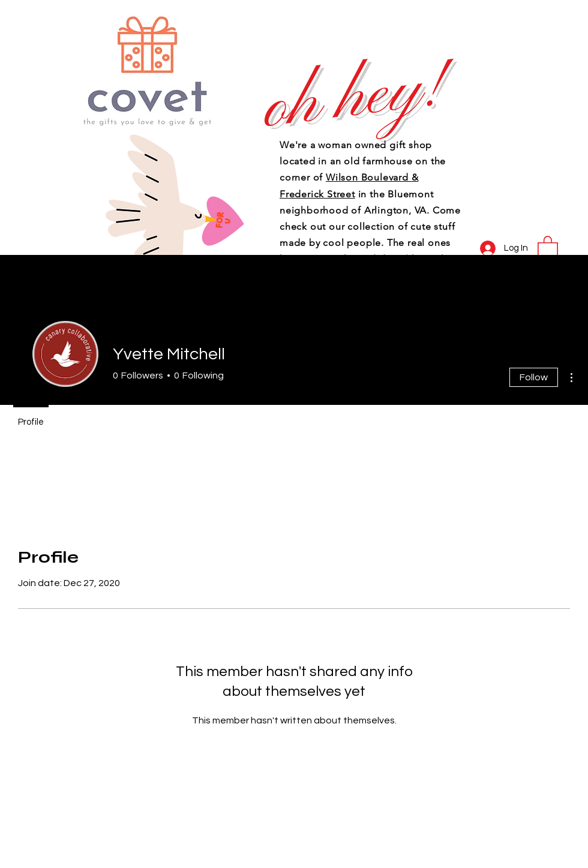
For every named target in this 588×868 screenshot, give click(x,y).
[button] (548, 247)
